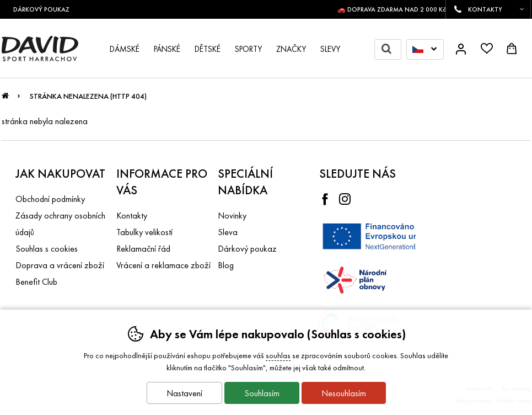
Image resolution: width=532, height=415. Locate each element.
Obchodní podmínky (50, 199)
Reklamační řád (143, 249)
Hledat (391, 49)
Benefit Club (36, 282)
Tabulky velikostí (144, 232)
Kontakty (132, 216)
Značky (291, 49)
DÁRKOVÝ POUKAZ (45, 9)
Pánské (167, 49)
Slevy (330, 49)
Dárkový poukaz (247, 249)
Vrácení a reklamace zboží (163, 265)
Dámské (125, 49)
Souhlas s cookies (47, 249)
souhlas (278, 355)
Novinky (232, 216)
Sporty (248, 49)
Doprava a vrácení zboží (60, 265)
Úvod (5, 99)
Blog (226, 265)
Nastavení (184, 393)
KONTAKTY (485, 9)
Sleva (228, 232)
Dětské (208, 49)
